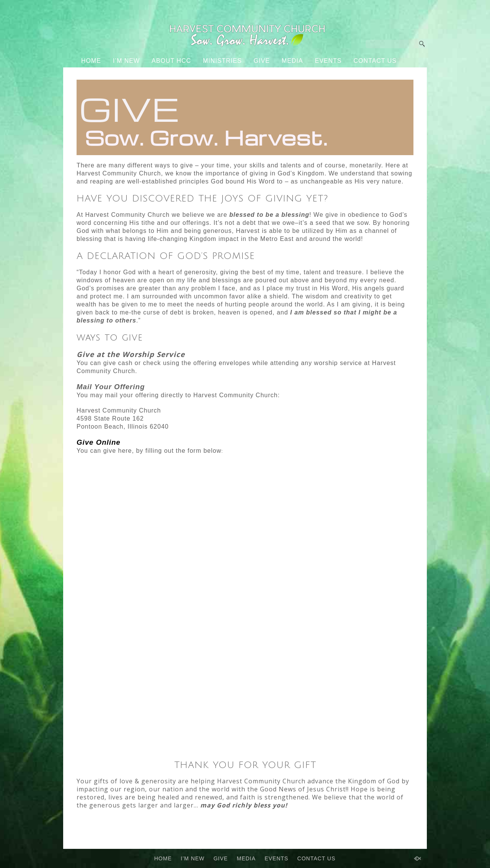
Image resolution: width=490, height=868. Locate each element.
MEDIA (292, 61)
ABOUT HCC (171, 61)
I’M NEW (126, 61)
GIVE (262, 61)
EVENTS (328, 61)
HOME (91, 61)
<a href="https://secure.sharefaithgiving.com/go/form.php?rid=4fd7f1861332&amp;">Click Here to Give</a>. (245, 608)
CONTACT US (375, 61)
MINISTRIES (222, 61)
